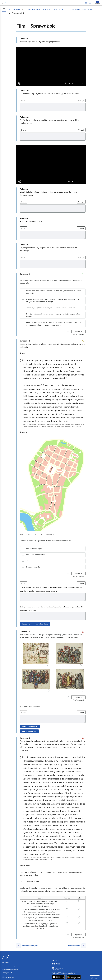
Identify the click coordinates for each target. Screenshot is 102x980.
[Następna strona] (75, 946)
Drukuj (24, 100)
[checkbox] (69, 83)
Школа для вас (8, 977)
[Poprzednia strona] (28, 946)
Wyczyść (81, 100)
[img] (53, 484)
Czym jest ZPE (7, 973)
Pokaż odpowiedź (29, 731)
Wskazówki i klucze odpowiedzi (35, 624)
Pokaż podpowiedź (30, 726)
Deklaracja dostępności (11, 966)
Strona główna (14, 9)
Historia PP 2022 (60, 9)
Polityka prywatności (10, 969)
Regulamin (6, 962)
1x (78, 83)
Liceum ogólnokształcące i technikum (37, 9)
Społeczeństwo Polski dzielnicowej (82, 9)
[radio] (53, 549)
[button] (86, 3)
